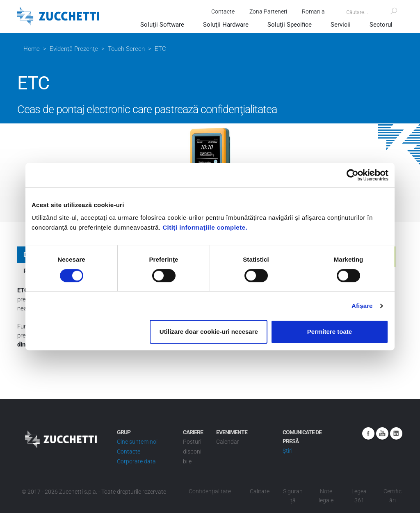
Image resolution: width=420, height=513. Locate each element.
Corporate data (136, 461)
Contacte (223, 11)
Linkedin (396, 433)
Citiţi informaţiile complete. (205, 227)
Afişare (362, 306)
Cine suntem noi (137, 442)
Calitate (260, 491)
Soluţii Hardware (226, 25)
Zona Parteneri (268, 11)
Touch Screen (126, 49)
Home (32, 49)
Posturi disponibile (192, 451)
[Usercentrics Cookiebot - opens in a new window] (353, 175)
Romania (313, 11)
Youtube (382, 433)
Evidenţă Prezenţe (74, 49)
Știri (288, 451)
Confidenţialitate (210, 491)
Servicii (341, 25)
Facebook (368, 433)
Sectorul (381, 25)
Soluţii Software (162, 25)
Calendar (228, 442)
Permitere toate (330, 332)
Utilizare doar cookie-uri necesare (209, 332)
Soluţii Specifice (290, 25)
